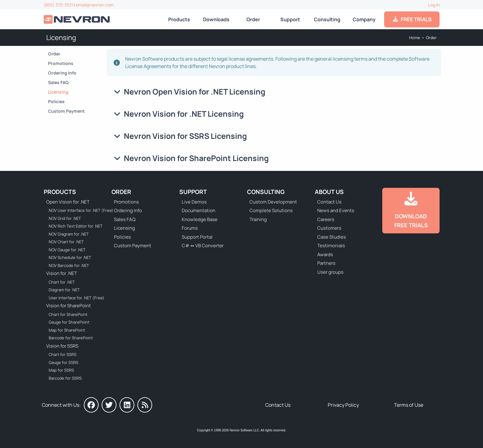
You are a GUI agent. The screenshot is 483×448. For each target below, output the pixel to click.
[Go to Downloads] (411, 211)
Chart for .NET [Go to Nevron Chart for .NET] (62, 282)
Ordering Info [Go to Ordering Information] (62, 73)
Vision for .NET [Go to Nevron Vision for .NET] (62, 273)
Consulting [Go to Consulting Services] (327, 19)
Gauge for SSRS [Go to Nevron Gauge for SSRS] (63, 362)
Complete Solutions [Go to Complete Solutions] (271, 210)
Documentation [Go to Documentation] (199, 210)
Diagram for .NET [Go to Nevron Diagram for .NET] (64, 290)
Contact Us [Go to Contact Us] (329, 202)
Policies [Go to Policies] (56, 101)
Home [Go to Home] (415, 38)
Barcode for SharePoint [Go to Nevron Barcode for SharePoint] (71, 338)
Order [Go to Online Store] (253, 19)
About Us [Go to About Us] (329, 192)
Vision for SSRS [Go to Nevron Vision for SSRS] (62, 346)
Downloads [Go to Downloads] (216, 19)
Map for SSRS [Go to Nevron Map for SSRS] (61, 370)
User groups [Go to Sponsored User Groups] (330, 272)
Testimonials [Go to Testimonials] (331, 246)
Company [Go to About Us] (364, 19)
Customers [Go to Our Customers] (329, 228)
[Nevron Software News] (145, 405)
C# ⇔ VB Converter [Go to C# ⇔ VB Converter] (203, 246)
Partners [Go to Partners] (326, 263)
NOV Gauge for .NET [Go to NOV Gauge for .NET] (67, 250)
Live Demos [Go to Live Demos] (194, 202)
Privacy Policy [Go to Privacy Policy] (343, 405)
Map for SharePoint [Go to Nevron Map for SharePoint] (67, 330)
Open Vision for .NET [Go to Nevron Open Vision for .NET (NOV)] (68, 202)
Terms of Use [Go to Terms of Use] (409, 405)
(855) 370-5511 (58, 5)
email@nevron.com (95, 5)
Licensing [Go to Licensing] (58, 92)
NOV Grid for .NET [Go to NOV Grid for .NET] (65, 218)
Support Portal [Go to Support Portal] (197, 237)
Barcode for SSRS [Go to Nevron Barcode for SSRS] (65, 378)
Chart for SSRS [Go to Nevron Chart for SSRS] (63, 354)
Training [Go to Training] (258, 219)
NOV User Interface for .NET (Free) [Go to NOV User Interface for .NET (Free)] (77, 210)
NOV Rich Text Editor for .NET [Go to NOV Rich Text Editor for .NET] (76, 226)
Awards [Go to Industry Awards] (325, 254)
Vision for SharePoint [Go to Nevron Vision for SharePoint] (69, 306)
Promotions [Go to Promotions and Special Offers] (61, 63)
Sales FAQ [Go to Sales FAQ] (58, 82)
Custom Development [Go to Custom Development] (273, 202)
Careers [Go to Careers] (326, 219)
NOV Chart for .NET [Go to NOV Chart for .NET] (66, 242)
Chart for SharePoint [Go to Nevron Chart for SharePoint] (68, 314)
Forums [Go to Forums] (190, 228)
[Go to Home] (77, 20)
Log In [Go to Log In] (434, 5)
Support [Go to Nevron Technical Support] (290, 19)
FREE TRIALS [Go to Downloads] (412, 19)
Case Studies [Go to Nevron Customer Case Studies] (332, 237)
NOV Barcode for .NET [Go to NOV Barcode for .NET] (69, 265)
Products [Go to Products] (179, 19)
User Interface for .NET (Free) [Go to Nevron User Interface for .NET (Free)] (77, 298)
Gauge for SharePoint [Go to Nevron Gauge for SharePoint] (69, 322)
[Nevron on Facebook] (91, 405)
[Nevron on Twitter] (109, 405)
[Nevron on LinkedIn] (127, 405)
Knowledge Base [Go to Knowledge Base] (200, 219)
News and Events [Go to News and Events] (336, 210)
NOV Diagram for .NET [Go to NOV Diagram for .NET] (69, 234)
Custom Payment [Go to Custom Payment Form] (66, 111)
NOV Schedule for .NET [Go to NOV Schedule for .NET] (70, 257)
